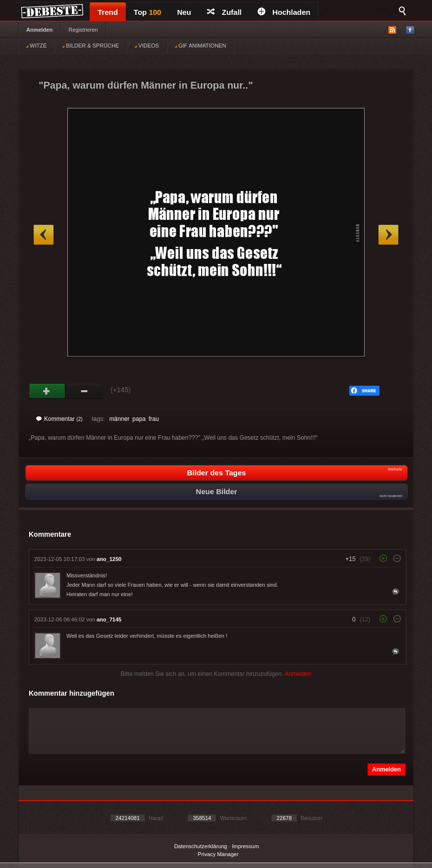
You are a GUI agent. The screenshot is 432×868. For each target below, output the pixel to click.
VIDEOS (147, 46)
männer (120, 419)
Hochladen (284, 12)
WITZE (36, 46)
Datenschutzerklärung (200, 846)
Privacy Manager (218, 854)
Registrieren (83, 30)
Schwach (84, 391)
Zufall (224, 12)
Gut (47, 391)
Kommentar (59, 419)
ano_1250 (109, 559)
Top (148, 12)
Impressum (245, 846)
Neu (184, 12)
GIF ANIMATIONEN (200, 46)
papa (139, 419)
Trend (108, 12)
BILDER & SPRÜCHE (91, 46)
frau (154, 419)
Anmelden (39, 30)
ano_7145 (109, 619)
